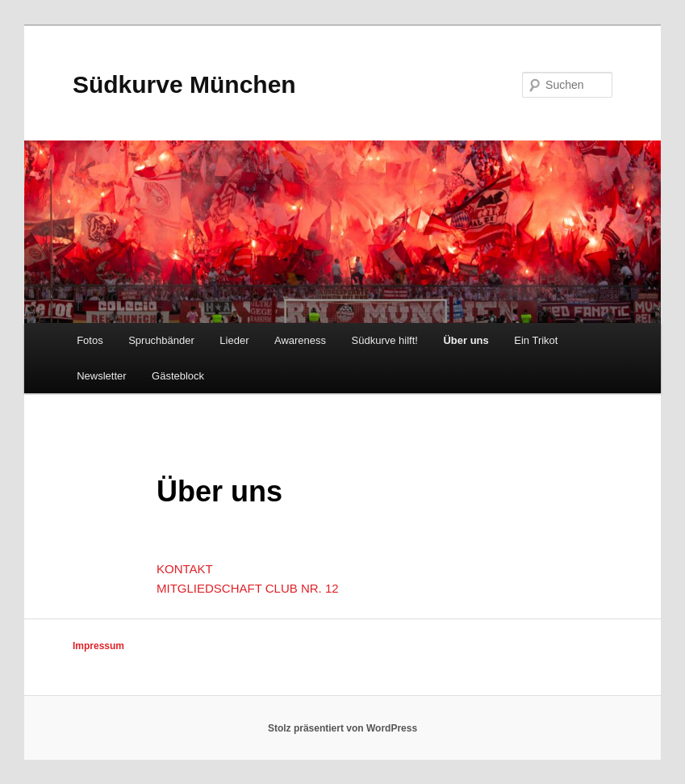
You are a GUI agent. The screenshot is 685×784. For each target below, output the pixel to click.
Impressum (98, 646)
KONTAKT (185, 569)
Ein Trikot (536, 340)
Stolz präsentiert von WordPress (342, 728)
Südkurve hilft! (385, 340)
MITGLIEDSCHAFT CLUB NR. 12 (248, 588)
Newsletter (101, 376)
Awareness (300, 340)
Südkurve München (184, 84)
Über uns (466, 340)
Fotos (90, 340)
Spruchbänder (161, 340)
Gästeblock (178, 376)
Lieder (234, 340)
